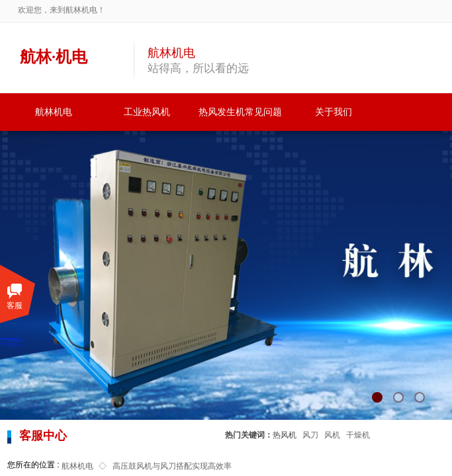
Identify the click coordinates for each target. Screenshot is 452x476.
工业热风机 (147, 112)
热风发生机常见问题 (240, 112)
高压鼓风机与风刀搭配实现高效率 (172, 466)
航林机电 (54, 112)
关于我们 (334, 112)
